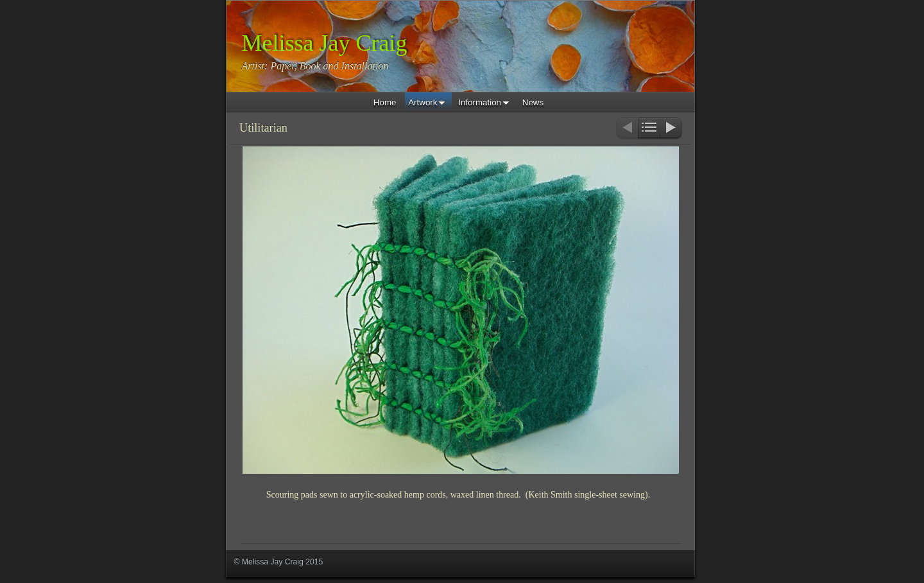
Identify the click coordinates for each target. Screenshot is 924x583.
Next (672, 129)
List (649, 129)
